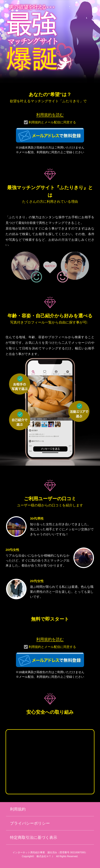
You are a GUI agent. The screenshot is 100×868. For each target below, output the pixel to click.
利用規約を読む (50, 115)
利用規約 (18, 809)
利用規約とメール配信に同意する (52, 122)
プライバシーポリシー (30, 823)
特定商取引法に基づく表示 (34, 837)
